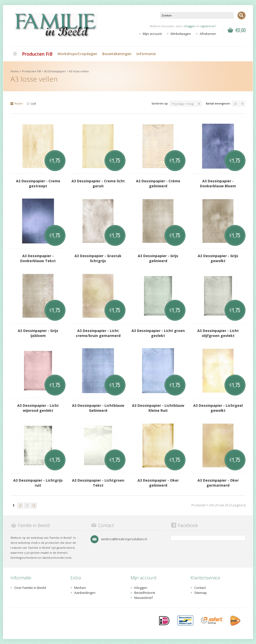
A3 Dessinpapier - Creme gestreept (38, 183)
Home (15, 54)
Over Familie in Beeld (30, 588)
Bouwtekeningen (117, 54)
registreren (207, 26)
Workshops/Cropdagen (77, 54)
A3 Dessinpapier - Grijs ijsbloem (38, 333)
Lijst (31, 103)
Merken (80, 588)
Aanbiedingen (85, 593)
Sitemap (200, 593)
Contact (200, 588)
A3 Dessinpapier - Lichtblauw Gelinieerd (98, 408)
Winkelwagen (181, 34)
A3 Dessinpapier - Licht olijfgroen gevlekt (218, 333)
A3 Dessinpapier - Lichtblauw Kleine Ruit (158, 408)
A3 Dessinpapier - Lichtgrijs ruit (38, 483)
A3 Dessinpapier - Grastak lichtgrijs (98, 258)
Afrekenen (208, 34)
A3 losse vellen (79, 71)
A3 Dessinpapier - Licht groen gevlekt (158, 333)
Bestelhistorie (145, 593)
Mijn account (152, 34)
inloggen (190, 26)
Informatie (146, 54)
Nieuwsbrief (143, 598)
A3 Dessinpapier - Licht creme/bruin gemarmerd (98, 333)
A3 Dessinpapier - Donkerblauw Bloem (218, 183)
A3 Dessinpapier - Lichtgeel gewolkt (218, 408)
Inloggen (141, 588)
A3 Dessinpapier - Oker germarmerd (218, 483)
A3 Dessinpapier (55, 71)
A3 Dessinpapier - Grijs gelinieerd (158, 258)
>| (34, 505)
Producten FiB (37, 54)
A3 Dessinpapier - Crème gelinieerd (158, 183)
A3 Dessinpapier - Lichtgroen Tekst (98, 483)
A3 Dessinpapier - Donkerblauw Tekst (38, 258)
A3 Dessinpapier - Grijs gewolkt (218, 258)
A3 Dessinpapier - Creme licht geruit (98, 183)
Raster (17, 103)
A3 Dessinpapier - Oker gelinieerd (158, 483)
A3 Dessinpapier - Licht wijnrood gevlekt (38, 408)
